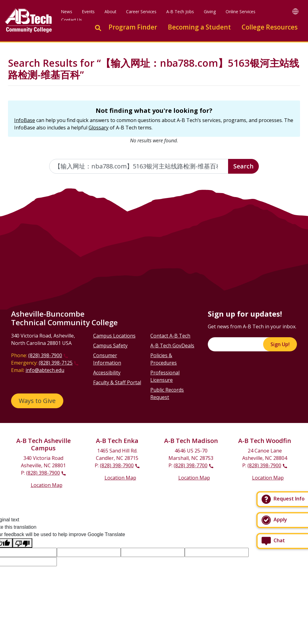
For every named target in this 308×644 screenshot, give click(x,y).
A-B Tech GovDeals (172, 346)
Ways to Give (37, 401)
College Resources (270, 27)
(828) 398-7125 (56, 363)
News (67, 12)
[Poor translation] (22, 543)
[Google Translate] (295, 11)
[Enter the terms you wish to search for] (139, 166)
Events (88, 12)
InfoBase (25, 120)
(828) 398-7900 (45, 355)
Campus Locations (114, 336)
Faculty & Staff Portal (117, 382)
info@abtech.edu (45, 370)
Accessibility (107, 373)
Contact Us (72, 20)
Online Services (241, 12)
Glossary (99, 128)
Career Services (141, 12)
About (110, 12)
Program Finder (133, 27)
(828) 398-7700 (191, 465)
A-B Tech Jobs (180, 12)
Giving (210, 12)
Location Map (47, 485)
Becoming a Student (199, 27)
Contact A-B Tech (170, 336)
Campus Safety (110, 346)
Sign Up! (280, 344)
